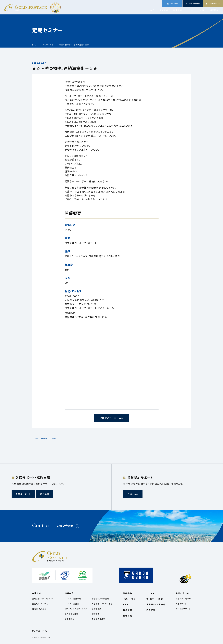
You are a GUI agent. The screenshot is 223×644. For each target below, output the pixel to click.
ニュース (191, 10)
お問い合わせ (65, 526)
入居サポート (181, 604)
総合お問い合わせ (183, 599)
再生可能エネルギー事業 (102, 604)
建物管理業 (97, 609)
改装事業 (96, 614)
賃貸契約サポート (183, 609)
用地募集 (128, 616)
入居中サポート (23, 494)
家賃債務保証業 (98, 619)
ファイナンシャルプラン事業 (76, 609)
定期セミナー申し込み (112, 418)
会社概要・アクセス (40, 604)
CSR (202, 10)
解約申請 (45, 494)
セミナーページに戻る (46, 439)
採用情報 (214, 10)
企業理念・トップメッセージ (43, 599)
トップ (151, 10)
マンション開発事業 (73, 599)
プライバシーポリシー (41, 631)
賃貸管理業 (70, 619)
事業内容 (178, 10)
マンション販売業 (72, 604)
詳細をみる (133, 494)
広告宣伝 (151, 610)
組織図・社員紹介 (39, 609)
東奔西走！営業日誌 (156, 604)
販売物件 (128, 593)
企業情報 (164, 10)
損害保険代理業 (71, 614)
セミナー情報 (129, 599)
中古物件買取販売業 (100, 599)
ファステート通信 (155, 599)
